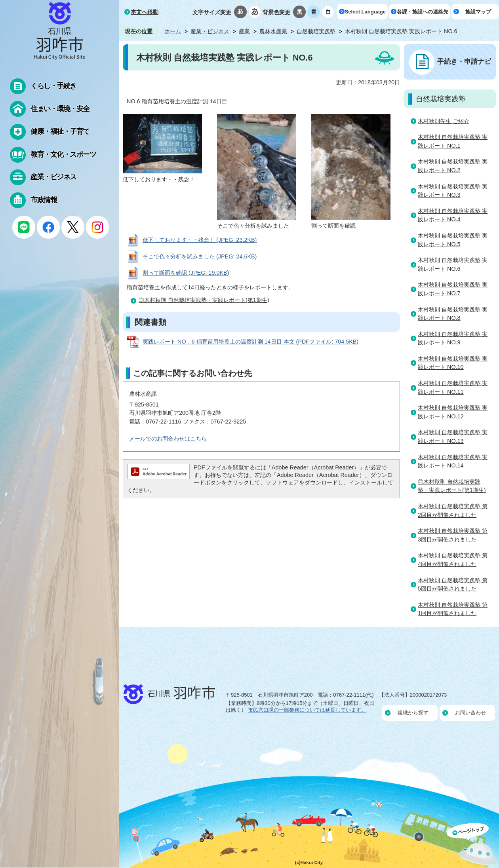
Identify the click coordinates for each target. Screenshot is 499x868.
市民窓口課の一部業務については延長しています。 (307, 710)
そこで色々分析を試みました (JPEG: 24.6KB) (200, 256)
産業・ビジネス (210, 31)
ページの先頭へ (473, 845)
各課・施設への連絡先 (423, 12)
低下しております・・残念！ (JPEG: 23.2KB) (200, 240)
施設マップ (478, 12)
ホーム (173, 31)
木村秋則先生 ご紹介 (444, 121)
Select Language (365, 12)
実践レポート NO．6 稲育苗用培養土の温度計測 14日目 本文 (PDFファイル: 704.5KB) (250, 342)
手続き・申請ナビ (464, 61)
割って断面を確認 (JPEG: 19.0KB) (186, 273)
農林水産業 (273, 31)
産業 (244, 31)
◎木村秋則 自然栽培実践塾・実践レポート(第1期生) (204, 300)
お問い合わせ (470, 713)
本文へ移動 (145, 12)
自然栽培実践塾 (316, 31)
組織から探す (413, 713)
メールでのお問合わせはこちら (168, 439)
